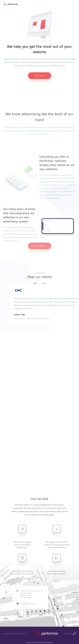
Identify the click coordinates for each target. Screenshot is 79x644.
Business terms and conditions (43, 642)
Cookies (29, 642)
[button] (74, 4)
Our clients (39, 250)
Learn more (39, 76)
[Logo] (10, 4)
